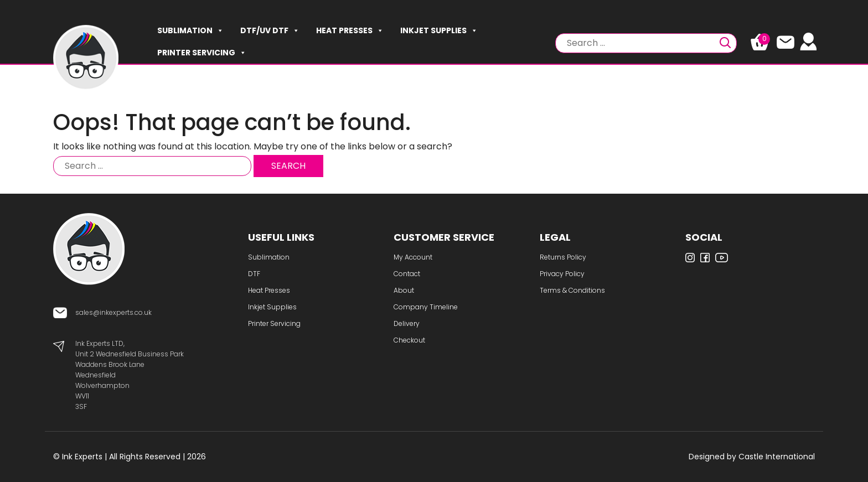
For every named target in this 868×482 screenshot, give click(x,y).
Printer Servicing (202, 53)
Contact (407, 274)
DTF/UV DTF (270, 30)
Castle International (777, 457)
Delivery (407, 323)
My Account (413, 257)
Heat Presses (350, 30)
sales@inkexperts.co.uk (113, 312)
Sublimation (190, 30)
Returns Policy (563, 257)
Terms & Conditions (572, 290)
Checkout (409, 340)
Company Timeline (426, 307)
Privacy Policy (562, 274)
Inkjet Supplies (439, 30)
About (404, 290)
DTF (254, 274)
